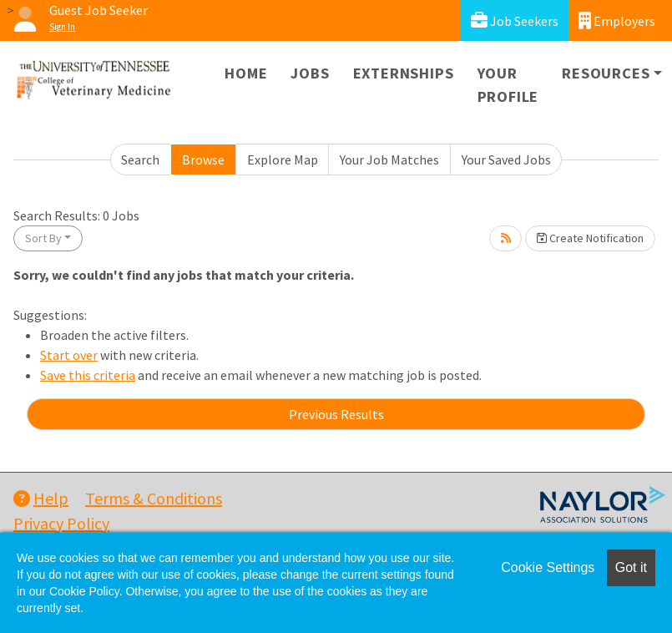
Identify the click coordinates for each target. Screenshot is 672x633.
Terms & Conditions (154, 498)
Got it (631, 567)
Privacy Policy (61, 523)
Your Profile (508, 85)
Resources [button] (606, 73)
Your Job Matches (389, 160)
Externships (404, 73)
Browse (203, 160)
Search (140, 160)
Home (246, 73)
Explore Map (283, 160)
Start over (69, 355)
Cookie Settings (548, 567)
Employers (617, 20)
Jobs (310, 73)
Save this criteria (88, 375)
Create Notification (590, 238)
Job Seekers (515, 20)
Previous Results (336, 414)
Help (41, 498)
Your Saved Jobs (506, 160)
